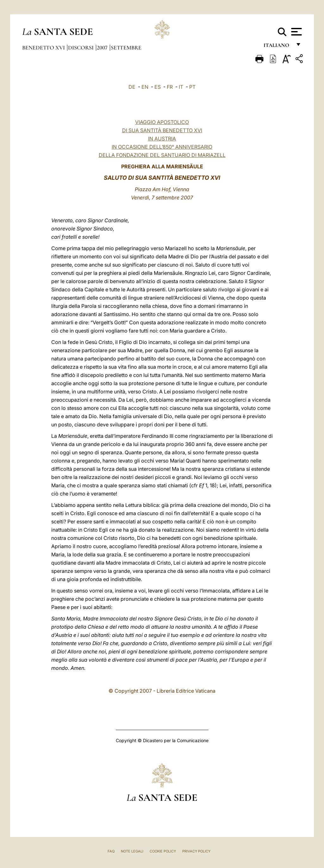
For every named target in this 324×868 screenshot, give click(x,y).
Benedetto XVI (44, 48)
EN (145, 87)
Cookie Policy (163, 851)
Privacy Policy (196, 851)
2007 (103, 48)
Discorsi (81, 48)
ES (158, 87)
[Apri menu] (296, 32)
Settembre (126, 48)
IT (181, 87)
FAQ (111, 851)
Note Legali (132, 851)
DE (132, 87)
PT (192, 87)
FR (170, 87)
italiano (278, 47)
